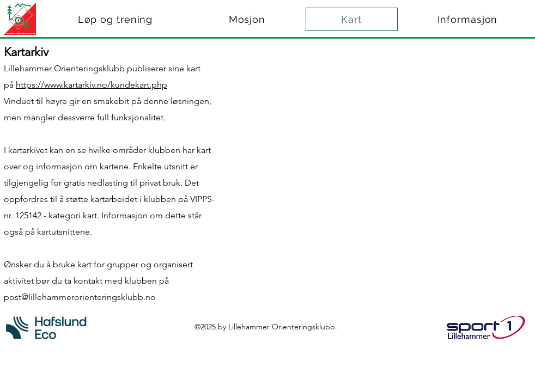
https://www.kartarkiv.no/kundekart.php (92, 85)
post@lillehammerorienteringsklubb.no (80, 297)
